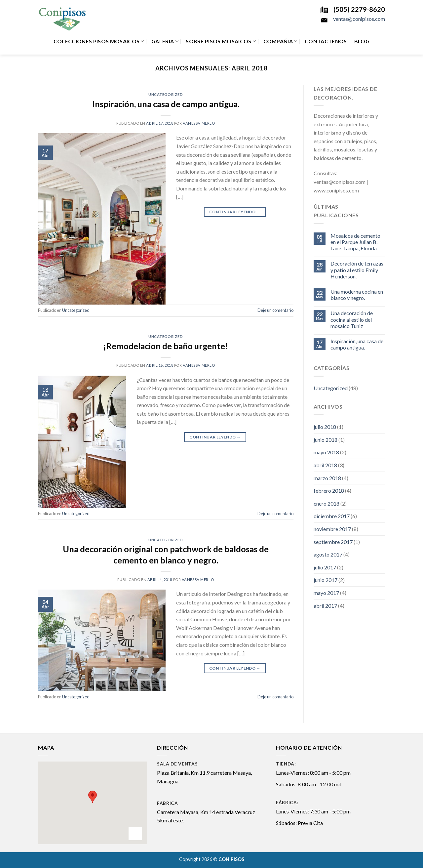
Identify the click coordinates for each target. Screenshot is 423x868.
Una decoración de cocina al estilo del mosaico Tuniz (352, 319)
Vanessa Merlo (199, 123)
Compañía (280, 41)
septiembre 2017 (333, 542)
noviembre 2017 (332, 529)
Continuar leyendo (235, 212)
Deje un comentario (275, 310)
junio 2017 (326, 580)
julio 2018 (325, 427)
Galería (165, 41)
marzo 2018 (327, 478)
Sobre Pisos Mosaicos (221, 41)
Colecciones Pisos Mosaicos (99, 41)
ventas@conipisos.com (359, 19)
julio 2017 (325, 567)
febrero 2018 (329, 491)
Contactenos (326, 41)
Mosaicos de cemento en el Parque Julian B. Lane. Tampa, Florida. (355, 242)
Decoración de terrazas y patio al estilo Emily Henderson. (357, 270)
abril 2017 (325, 606)
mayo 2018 (326, 452)
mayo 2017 (326, 593)
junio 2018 (326, 440)
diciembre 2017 (332, 516)
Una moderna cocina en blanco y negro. (357, 295)
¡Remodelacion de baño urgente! (166, 346)
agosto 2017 (328, 554)
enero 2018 (327, 503)
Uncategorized (166, 94)
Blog (362, 41)
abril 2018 (325, 465)
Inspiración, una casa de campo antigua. (166, 104)
